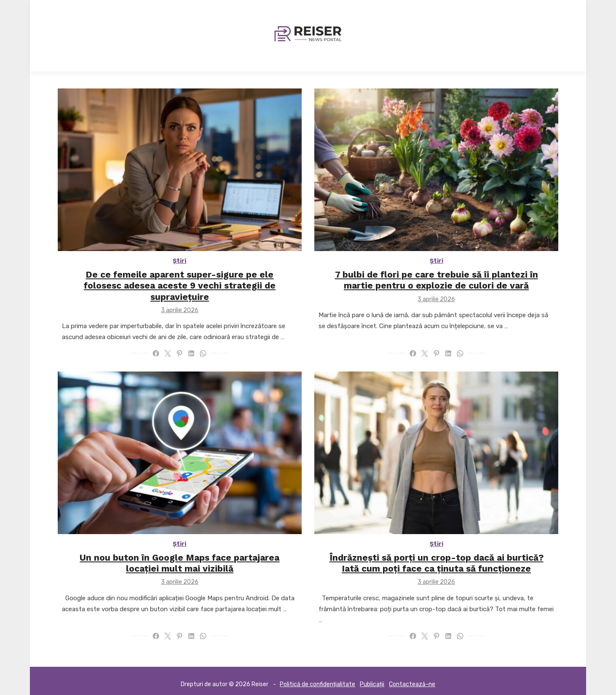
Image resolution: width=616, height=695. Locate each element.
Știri (179, 263)
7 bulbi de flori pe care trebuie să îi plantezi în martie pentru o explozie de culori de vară (438, 282)
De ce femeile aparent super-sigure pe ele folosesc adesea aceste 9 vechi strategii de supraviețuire (178, 282)
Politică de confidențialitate (317, 677)
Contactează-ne (412, 677)
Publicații (372, 677)
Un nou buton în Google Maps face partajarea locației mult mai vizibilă (179, 555)
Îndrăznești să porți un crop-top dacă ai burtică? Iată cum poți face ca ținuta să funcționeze (438, 555)
